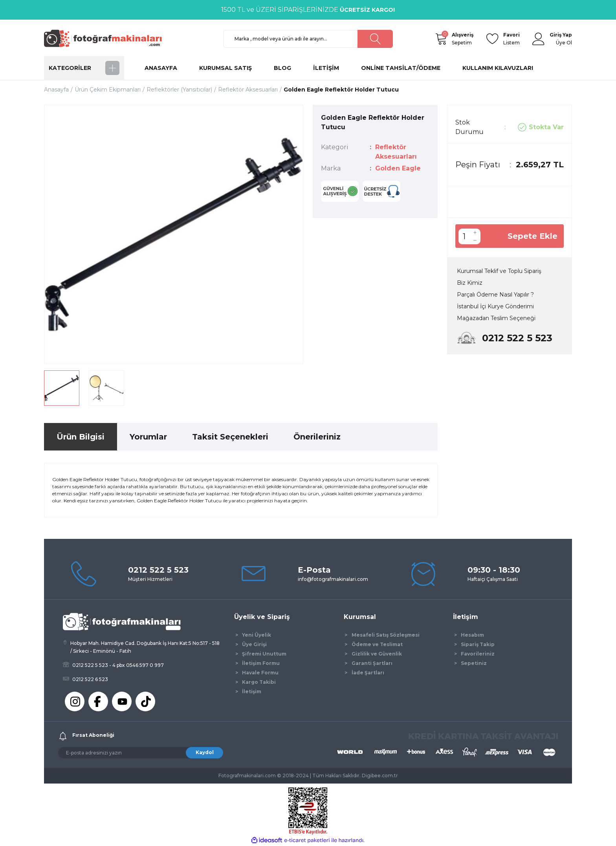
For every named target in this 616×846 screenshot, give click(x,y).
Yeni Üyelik (257, 635)
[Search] (308, 39)
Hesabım (472, 635)
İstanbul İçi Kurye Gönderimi (495, 306)
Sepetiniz (474, 663)
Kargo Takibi (259, 682)
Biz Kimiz (470, 283)
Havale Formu (260, 673)
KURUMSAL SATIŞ (225, 68)
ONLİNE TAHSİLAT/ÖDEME (401, 68)
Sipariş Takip (478, 644)
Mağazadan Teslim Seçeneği (496, 318)
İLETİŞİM (326, 68)
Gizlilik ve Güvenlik (377, 654)
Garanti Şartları (372, 663)
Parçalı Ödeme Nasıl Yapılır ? (495, 295)
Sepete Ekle (533, 236)
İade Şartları (368, 673)
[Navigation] (84, 68)
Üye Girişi (254, 644)
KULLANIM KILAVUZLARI (498, 68)
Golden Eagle (398, 168)
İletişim (252, 691)
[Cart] (441, 39)
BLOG (282, 68)
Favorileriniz (478, 654)
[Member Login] (539, 39)
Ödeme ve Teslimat (377, 644)
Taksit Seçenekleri (230, 437)
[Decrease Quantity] (475, 240)
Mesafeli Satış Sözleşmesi (386, 635)
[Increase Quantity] (475, 233)
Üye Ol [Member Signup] (564, 43)
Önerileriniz (317, 437)
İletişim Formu (261, 663)
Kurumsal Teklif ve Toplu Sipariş (499, 271)
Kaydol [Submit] (205, 752)
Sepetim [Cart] (463, 38)
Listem (511, 38)
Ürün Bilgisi (81, 437)
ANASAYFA (161, 68)
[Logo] (106, 38)
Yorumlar (148, 437)
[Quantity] (464, 236)
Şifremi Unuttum (264, 654)
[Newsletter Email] (141, 753)
